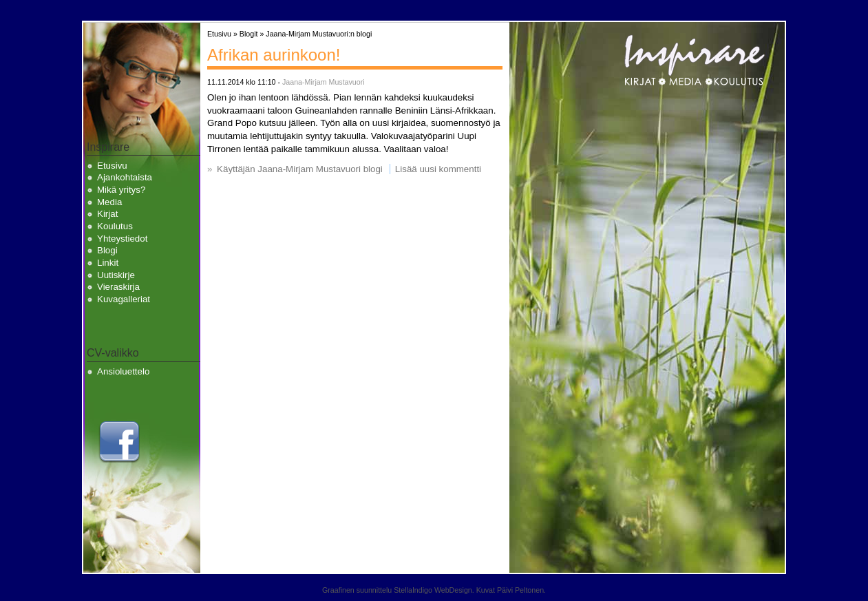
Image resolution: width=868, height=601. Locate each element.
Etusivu (112, 166)
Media (109, 202)
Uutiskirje (116, 275)
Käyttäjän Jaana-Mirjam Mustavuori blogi (300, 169)
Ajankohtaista (125, 177)
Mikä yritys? (121, 190)
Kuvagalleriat (124, 299)
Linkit (108, 263)
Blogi (107, 250)
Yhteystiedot (122, 239)
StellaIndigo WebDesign (433, 590)
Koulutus (115, 226)
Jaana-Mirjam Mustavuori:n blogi (319, 34)
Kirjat (107, 214)
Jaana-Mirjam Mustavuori (324, 82)
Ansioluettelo (123, 371)
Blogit (249, 34)
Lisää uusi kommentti (438, 169)
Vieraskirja (118, 287)
